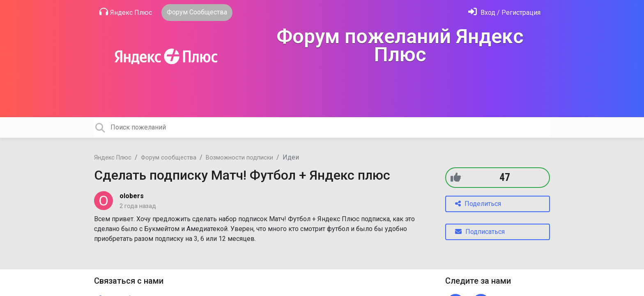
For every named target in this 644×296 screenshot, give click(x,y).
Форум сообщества (169, 158)
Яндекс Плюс (126, 12)
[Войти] (504, 13)
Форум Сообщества (197, 12)
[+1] (456, 177)
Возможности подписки (239, 158)
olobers (132, 196)
